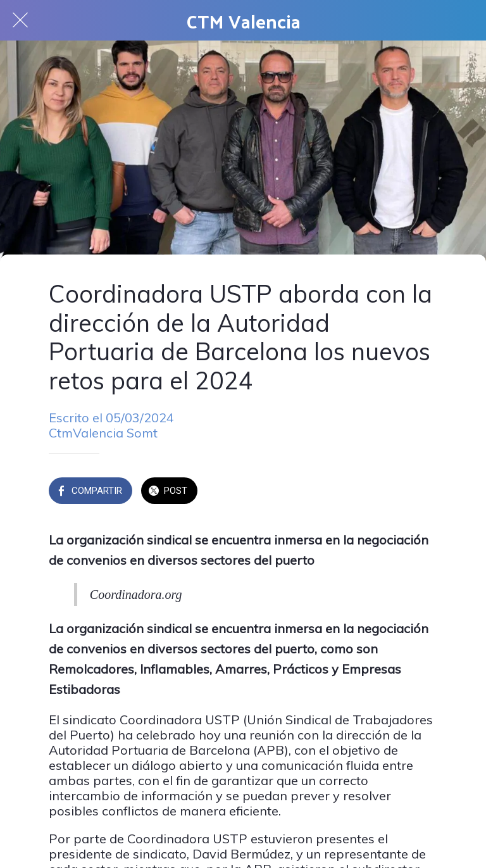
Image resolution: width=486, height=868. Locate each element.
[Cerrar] (20, 20)
